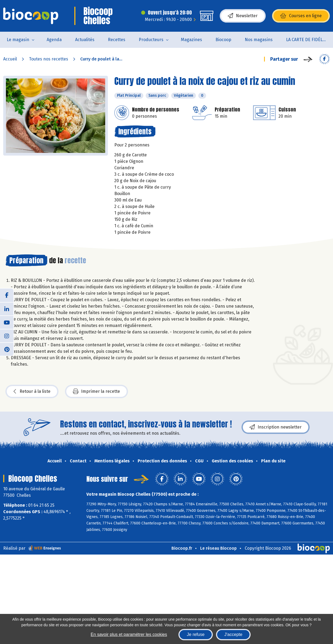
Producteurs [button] (151, 40)
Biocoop (223, 40)
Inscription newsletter (276, 427)
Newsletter (243, 16)
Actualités (85, 40)
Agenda (54, 40)
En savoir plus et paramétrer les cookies (129, 634)
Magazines (191, 40)
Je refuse (196, 634)
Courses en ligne (301, 16)
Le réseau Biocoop (218, 548)
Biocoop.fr (182, 548)
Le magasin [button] (18, 40)
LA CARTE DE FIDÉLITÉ (307, 40)
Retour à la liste (32, 391)
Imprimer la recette (96, 391)
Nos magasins (259, 40)
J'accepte (233, 634)
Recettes (117, 40)
